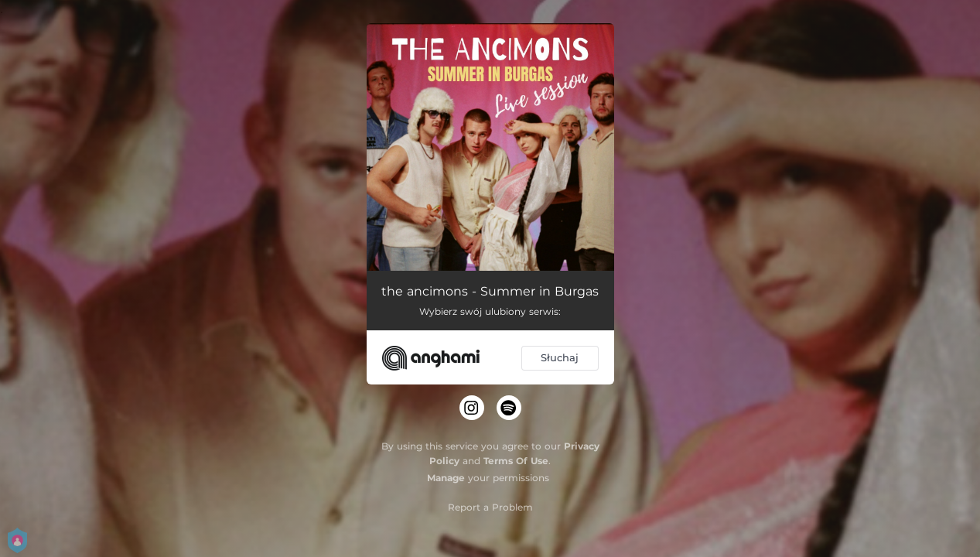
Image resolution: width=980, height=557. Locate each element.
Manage (446, 478)
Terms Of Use (516, 461)
